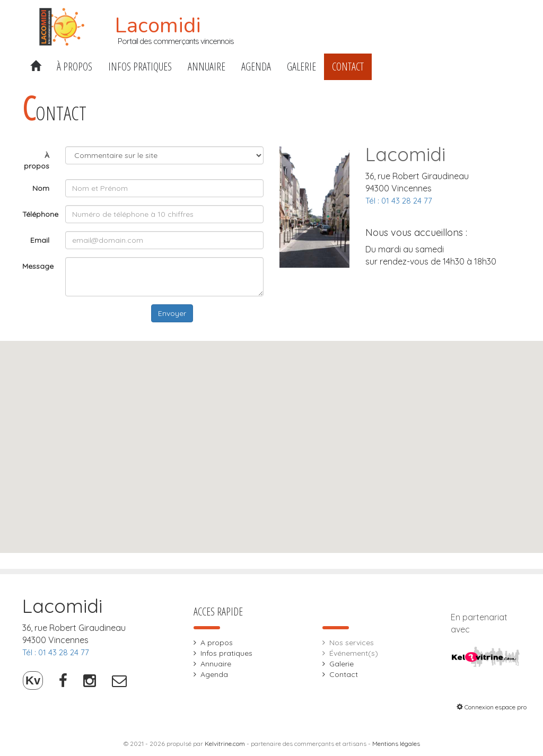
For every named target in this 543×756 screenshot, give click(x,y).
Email (40, 240)
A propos (217, 643)
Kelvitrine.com (225, 744)
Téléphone (40, 214)
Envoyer (172, 313)
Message (38, 266)
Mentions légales (396, 744)
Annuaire (207, 67)
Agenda (256, 67)
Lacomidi (158, 25)
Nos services (352, 643)
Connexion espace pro (492, 707)
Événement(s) (354, 653)
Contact (348, 67)
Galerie (301, 67)
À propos (75, 67)
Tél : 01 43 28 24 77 (399, 201)
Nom (41, 188)
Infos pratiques (140, 67)
